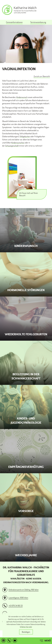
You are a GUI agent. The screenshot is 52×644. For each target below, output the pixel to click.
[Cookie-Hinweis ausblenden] (26, 634)
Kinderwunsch (22, 97)
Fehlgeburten (25, 136)
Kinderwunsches (18, 143)
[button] (9, 641)
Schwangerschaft (12, 146)
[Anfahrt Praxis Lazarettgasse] (15, 598)
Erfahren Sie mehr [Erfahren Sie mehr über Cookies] (26, 629)
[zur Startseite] (19, 10)
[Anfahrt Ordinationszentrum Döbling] (20, 590)
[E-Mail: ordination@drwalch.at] (15, 641)
